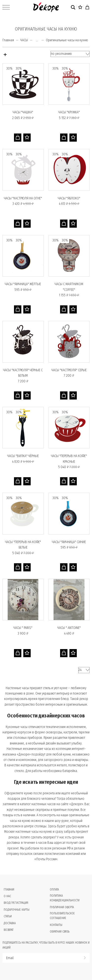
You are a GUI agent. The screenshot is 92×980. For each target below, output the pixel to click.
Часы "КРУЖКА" (69, 112)
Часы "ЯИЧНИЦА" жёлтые (23, 284)
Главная (8, 40)
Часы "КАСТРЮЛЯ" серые (69, 370)
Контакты (56, 925)
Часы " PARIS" (23, 628)
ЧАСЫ (24, 40)
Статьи (8, 916)
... (37, 40)
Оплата (54, 890)
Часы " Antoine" (69, 628)
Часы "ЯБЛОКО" (69, 198)
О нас (7, 896)
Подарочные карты (17, 910)
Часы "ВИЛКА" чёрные (23, 456)
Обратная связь (60, 932)
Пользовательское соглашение (62, 916)
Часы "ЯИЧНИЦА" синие (69, 542)
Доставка (10, 923)
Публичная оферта (62, 907)
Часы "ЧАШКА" (23, 112)
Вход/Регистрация (16, 903)
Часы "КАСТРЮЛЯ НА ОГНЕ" (23, 198)
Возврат (9, 930)
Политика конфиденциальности (65, 898)
